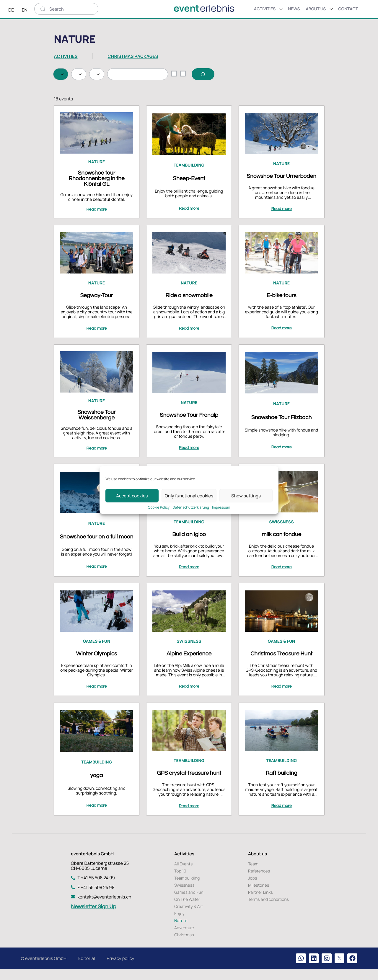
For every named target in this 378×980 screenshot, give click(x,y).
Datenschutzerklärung (191, 507)
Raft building (281, 783)
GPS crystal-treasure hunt (189, 783)
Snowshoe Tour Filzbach (281, 431)
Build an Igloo (189, 547)
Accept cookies (132, 496)
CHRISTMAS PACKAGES (133, 56)
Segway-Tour (97, 311)
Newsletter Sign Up (93, 917)
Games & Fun (97, 653)
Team (253, 874)
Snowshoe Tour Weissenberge (97, 429)
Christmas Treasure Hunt (281, 665)
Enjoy (179, 924)
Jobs (252, 888)
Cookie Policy (159, 507)
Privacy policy (120, 969)
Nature (97, 179)
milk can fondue (281, 547)
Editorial (87, 969)
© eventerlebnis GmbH (44, 969)
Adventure (184, 938)
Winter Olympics (97, 665)
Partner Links (260, 902)
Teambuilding (189, 182)
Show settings (246, 496)
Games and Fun (189, 902)
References (259, 881)
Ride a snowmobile (189, 311)
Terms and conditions (268, 910)
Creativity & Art (189, 917)
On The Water (187, 910)
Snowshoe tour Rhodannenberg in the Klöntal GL (97, 195)
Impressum (221, 507)
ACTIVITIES (66, 56)
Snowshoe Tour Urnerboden (281, 193)
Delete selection (114, 90)
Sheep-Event (189, 195)
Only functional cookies (189, 496)
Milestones (259, 895)
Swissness (281, 535)
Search (73, 90)
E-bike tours (281, 311)
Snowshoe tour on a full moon (97, 549)
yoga (97, 786)
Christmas (184, 945)
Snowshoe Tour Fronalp (189, 429)
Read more (97, 226)
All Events (183, 874)
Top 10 (180, 881)
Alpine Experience (189, 665)
